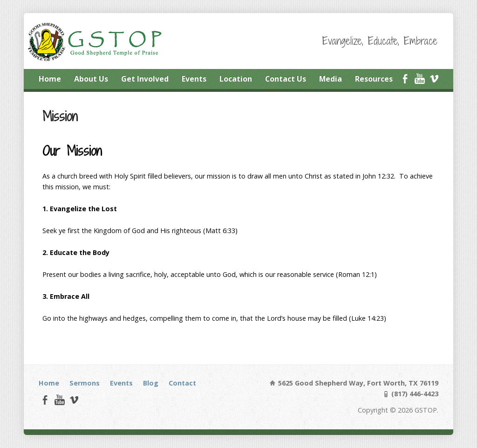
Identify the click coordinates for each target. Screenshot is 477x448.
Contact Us (286, 79)
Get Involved (145, 79)
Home (50, 79)
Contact (182, 383)
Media (330, 79)
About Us (91, 79)
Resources (374, 79)
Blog (151, 383)
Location (236, 79)
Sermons (85, 383)
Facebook (405, 79)
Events (194, 79)
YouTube (419, 79)
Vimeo (434, 79)
